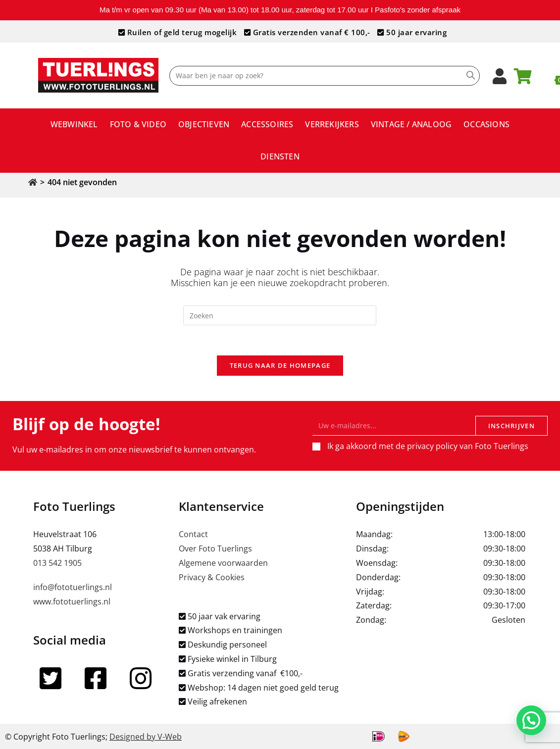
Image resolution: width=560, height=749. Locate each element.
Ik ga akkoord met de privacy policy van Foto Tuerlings (428, 446)
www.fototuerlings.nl (72, 601)
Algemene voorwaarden (223, 563)
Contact (193, 534)
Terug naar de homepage (280, 365)
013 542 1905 (57, 563)
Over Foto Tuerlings (215, 549)
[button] (534, 728)
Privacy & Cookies (212, 577)
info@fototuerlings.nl (73, 587)
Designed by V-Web (146, 737)
